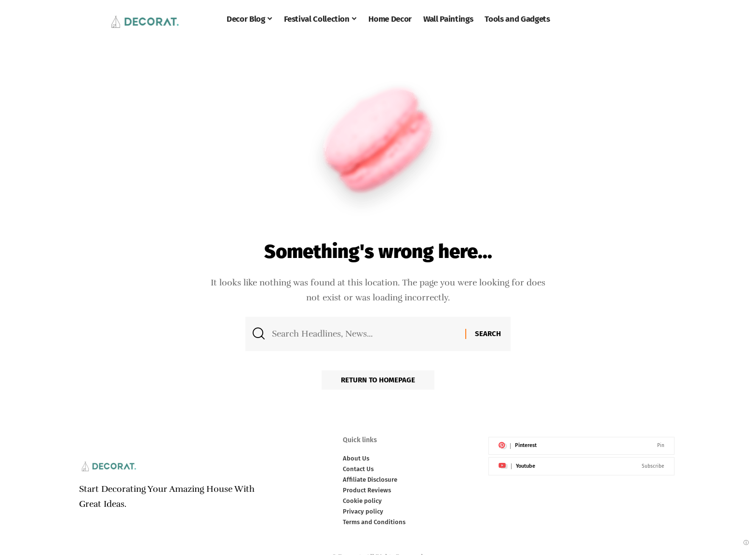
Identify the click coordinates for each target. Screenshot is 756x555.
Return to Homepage (378, 380)
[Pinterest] (582, 446)
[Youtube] (582, 466)
